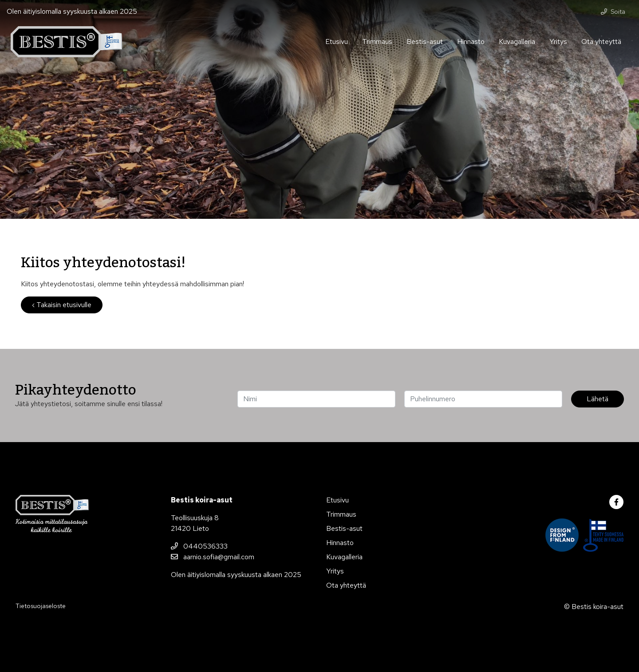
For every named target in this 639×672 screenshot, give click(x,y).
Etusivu (337, 42)
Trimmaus (377, 42)
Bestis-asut (425, 42)
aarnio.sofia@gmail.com (213, 557)
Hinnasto (471, 42)
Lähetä (598, 399)
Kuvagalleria (517, 42)
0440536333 (199, 546)
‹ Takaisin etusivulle (62, 305)
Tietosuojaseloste (41, 606)
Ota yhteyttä (601, 42)
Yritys (558, 42)
